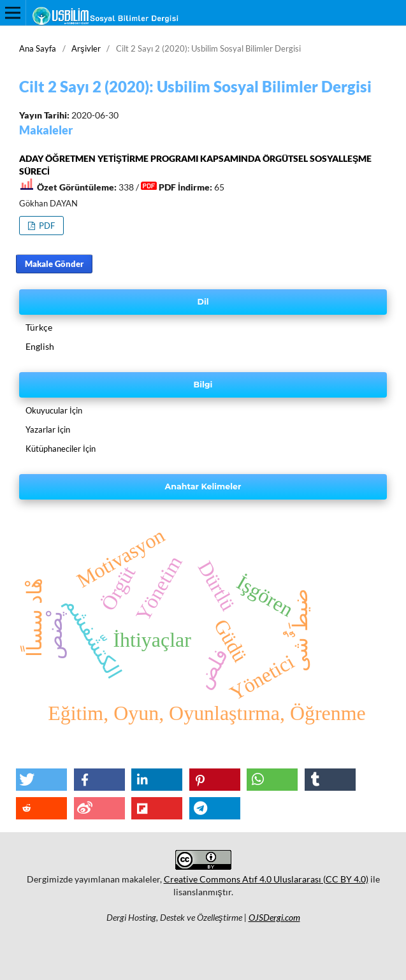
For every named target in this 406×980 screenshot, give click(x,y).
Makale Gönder (54, 264)
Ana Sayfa (38, 48)
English (40, 346)
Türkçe (39, 327)
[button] (41, 780)
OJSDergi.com (274, 917)
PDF (46, 226)
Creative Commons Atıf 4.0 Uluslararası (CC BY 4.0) (266, 879)
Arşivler (86, 48)
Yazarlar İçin (48, 429)
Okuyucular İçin (54, 410)
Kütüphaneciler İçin (61, 449)
